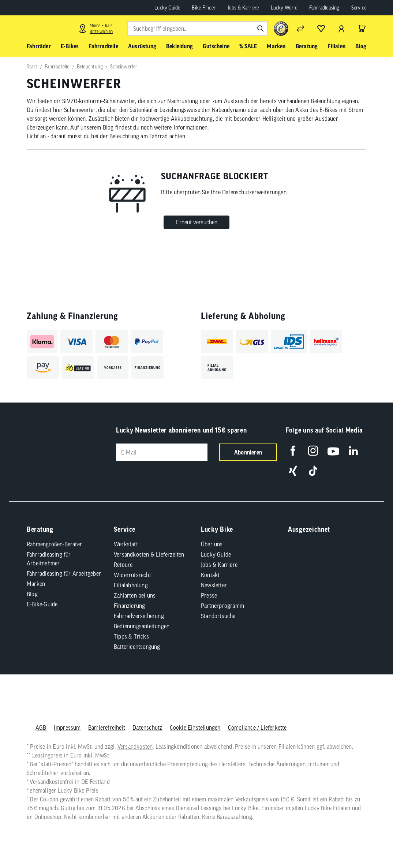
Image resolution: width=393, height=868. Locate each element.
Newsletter (214, 585)
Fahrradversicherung (139, 616)
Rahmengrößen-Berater (54, 544)
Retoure (123, 565)
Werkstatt (126, 544)
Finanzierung (129, 606)
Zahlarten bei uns (135, 595)
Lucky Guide (167, 8)
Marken (36, 584)
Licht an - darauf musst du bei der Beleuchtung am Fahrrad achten (106, 136)
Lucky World (284, 8)
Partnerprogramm (222, 606)
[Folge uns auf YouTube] (333, 451)
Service (359, 8)
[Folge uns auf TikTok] (313, 471)
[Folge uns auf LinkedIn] (353, 451)
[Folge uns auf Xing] (293, 471)
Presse (209, 595)
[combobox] (198, 29)
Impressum (67, 727)
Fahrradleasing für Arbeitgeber (64, 573)
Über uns (212, 544)
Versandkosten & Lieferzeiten (149, 554)
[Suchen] (261, 29)
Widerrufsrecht (132, 575)
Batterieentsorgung (137, 647)
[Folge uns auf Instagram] (313, 451)
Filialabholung (131, 585)
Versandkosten (135, 747)
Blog (32, 594)
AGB (41, 727)
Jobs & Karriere (243, 8)
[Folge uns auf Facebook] (293, 451)
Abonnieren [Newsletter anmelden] (248, 452)
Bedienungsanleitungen (142, 626)
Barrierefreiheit (107, 727)
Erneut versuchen (197, 222)
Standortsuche (218, 616)
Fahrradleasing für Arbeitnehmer (49, 559)
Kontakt (210, 575)
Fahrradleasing (324, 8)
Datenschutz (147, 727)
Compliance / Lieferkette (257, 727)
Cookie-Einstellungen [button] (195, 727)
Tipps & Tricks (131, 636)
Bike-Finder (204, 8)
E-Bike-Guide (42, 604)
